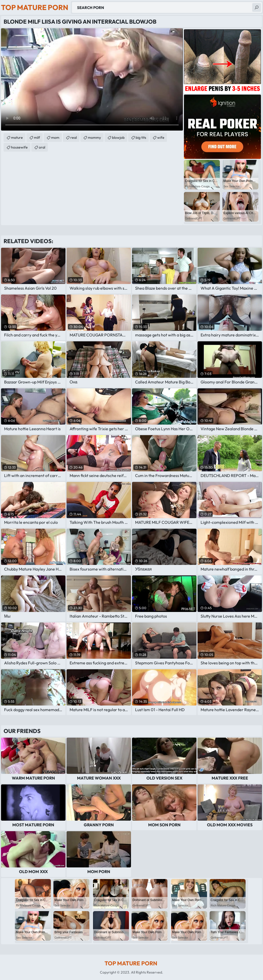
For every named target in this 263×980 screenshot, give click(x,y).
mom (55, 138)
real (74, 138)
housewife (19, 147)
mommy (94, 138)
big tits (141, 138)
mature (17, 138)
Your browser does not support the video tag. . (92, 79)
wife (161, 138)
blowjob (118, 138)
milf (37, 138)
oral (42, 147)
